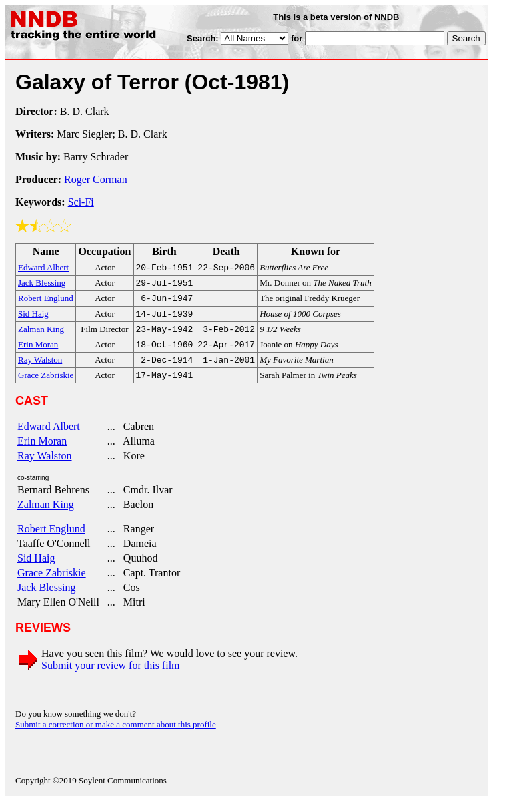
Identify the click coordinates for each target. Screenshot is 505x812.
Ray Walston (45, 466)
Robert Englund (51, 539)
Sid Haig (36, 569)
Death (226, 251)
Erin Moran (42, 452)
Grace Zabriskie (52, 583)
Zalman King (46, 515)
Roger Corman (96, 179)
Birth (164, 251)
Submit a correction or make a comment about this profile (116, 735)
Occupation (104, 251)
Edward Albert (49, 437)
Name (46, 251)
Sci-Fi (81, 202)
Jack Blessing (47, 598)
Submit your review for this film (111, 676)
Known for (316, 251)
